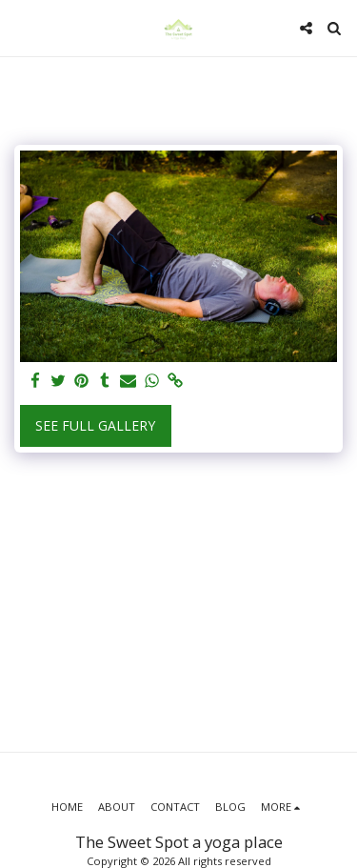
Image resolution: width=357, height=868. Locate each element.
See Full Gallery (95, 425)
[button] (21, 27)
